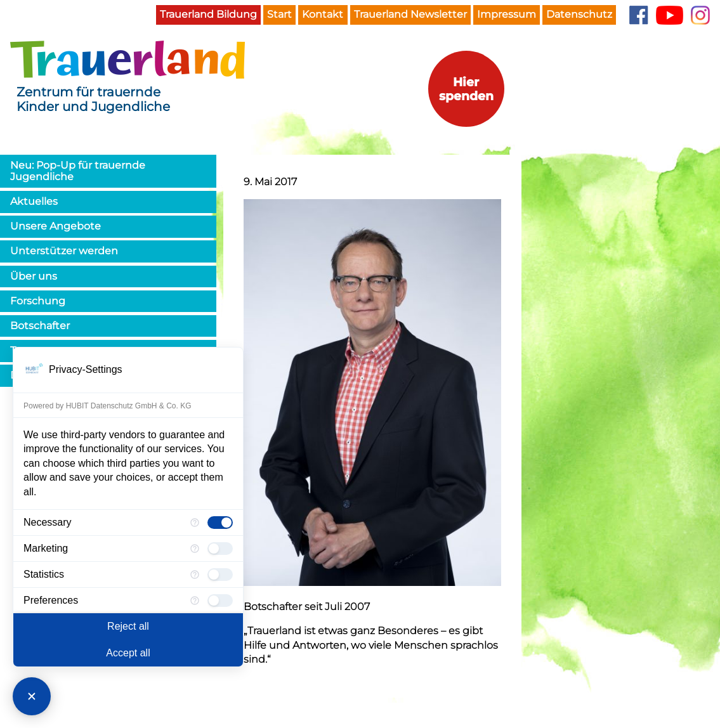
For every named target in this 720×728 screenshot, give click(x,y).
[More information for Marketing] (195, 549)
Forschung (38, 301)
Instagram (700, 15)
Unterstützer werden (64, 251)
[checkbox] (220, 523)
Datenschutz (579, 14)
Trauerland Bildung (208, 14)
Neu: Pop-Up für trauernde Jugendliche (78, 171)
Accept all (128, 653)
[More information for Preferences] (195, 601)
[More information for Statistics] (195, 575)
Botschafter (40, 326)
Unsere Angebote (56, 226)
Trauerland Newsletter (410, 14)
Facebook (638, 15)
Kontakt (323, 14)
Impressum (507, 14)
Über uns (34, 276)
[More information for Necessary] (195, 523)
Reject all (128, 626)
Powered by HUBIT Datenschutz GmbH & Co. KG (108, 406)
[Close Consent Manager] (32, 696)
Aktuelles (34, 201)
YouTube (670, 15)
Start (279, 14)
